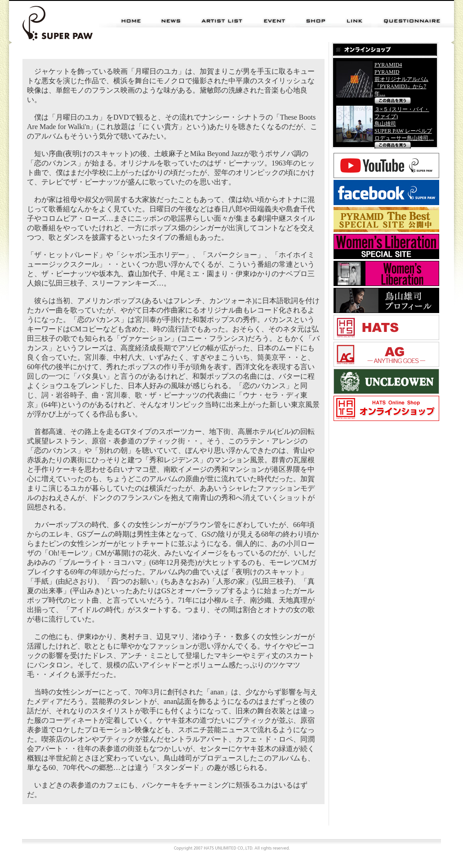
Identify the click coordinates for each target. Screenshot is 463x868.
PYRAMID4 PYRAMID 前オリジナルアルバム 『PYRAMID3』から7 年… (401, 79)
